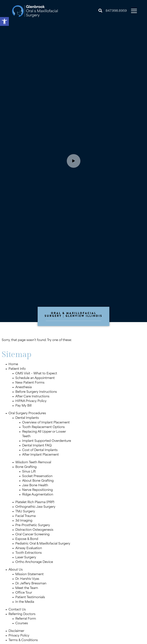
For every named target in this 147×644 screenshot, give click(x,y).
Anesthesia (24, 387)
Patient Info (17, 369)
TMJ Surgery (25, 512)
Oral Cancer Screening (32, 535)
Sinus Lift (29, 472)
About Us (16, 570)
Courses (22, 623)
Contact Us (17, 610)
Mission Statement (29, 574)
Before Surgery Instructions (36, 392)
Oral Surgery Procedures (27, 413)
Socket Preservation (37, 476)
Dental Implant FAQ (37, 446)
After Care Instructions (32, 397)
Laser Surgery (26, 558)
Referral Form (26, 619)
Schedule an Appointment (35, 378)
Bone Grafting (26, 467)
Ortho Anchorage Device (34, 562)
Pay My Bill (23, 406)
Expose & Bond (27, 539)
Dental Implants (27, 418)
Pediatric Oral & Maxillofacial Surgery (43, 544)
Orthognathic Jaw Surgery (35, 507)
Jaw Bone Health (35, 486)
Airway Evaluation (29, 548)
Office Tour (24, 593)
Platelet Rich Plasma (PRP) (35, 502)
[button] (4, 21)
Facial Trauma (25, 516)
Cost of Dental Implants (40, 450)
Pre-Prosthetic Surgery (33, 525)
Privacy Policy (19, 636)
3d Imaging (24, 521)
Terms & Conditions (23, 640)
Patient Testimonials (30, 597)
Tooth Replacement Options (43, 427)
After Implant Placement (40, 455)
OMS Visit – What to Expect (36, 374)
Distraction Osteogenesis (34, 530)
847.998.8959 (116, 11)
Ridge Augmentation (38, 495)
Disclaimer (16, 631)
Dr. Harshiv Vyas (27, 579)
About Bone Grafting (38, 481)
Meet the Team (27, 588)
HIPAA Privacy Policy (31, 401)
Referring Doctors (22, 614)
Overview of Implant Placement (46, 423)
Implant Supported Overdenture (47, 441)
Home (13, 364)
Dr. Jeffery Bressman (31, 584)
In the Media (25, 602)
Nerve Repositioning (37, 490)
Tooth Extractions (29, 553)
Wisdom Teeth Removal (33, 463)
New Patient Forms (30, 383)
